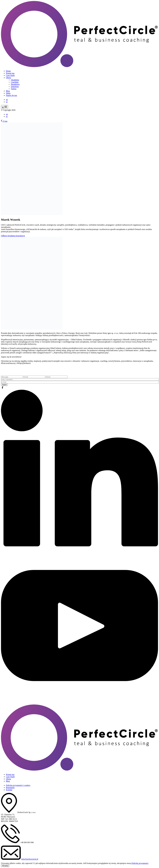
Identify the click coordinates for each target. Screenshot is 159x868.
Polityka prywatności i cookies (18, 785)
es (7, 102)
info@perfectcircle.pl (30, 859)
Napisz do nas (11, 95)
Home (8, 71)
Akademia (15, 80)
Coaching (15, 82)
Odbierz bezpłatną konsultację (13, 236)
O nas (4, 121)
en (7, 100)
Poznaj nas (10, 73)
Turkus (14, 89)
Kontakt (9, 790)
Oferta (8, 78)
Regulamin (10, 788)
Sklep (8, 93)
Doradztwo (15, 84)
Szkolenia (15, 87)
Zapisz (4, 385)
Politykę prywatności (140, 863)
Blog (8, 91)
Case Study (10, 75)
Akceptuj (5, 866)
